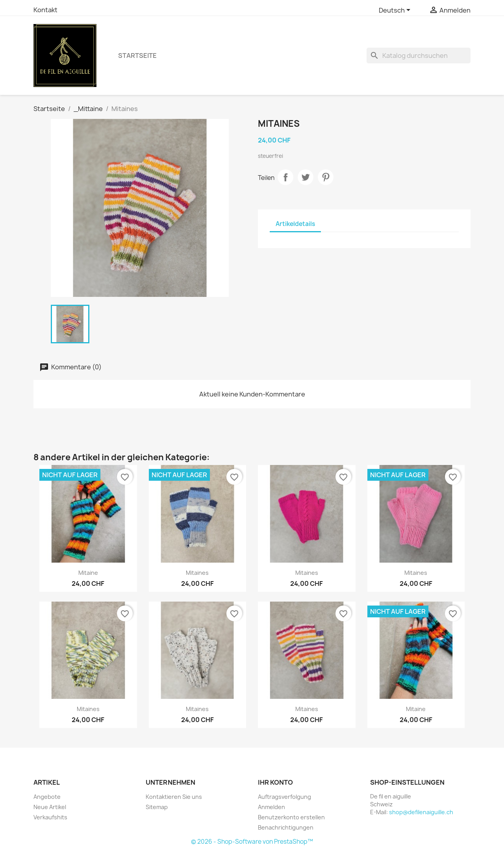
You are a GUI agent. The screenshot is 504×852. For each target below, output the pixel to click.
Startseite (137, 56)
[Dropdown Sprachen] (396, 11)
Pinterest (326, 177)
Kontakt (45, 10)
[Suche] (419, 56)
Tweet (306, 177)
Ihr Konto (275, 782)
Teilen (285, 177)
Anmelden (271, 807)
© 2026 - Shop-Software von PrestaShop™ (252, 842)
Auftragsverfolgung (284, 797)
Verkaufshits (50, 817)
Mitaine (88, 573)
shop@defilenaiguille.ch (421, 812)
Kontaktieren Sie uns (174, 797)
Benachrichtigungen (286, 827)
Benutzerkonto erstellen (291, 817)
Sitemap (157, 807)
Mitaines (197, 573)
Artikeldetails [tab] (295, 224)
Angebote (47, 797)
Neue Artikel (50, 807)
